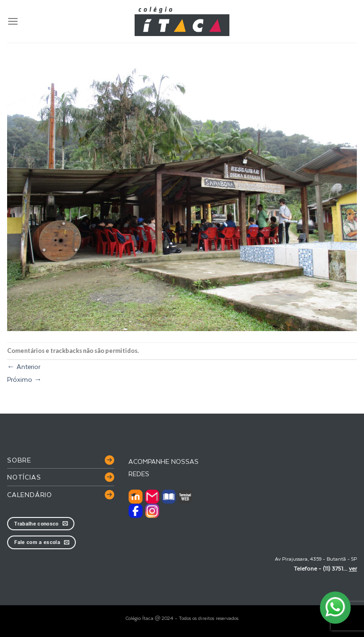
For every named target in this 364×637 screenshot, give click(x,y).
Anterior (24, 366)
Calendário (30, 494)
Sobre (19, 460)
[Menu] (13, 21)
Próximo (24, 379)
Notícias (24, 477)
